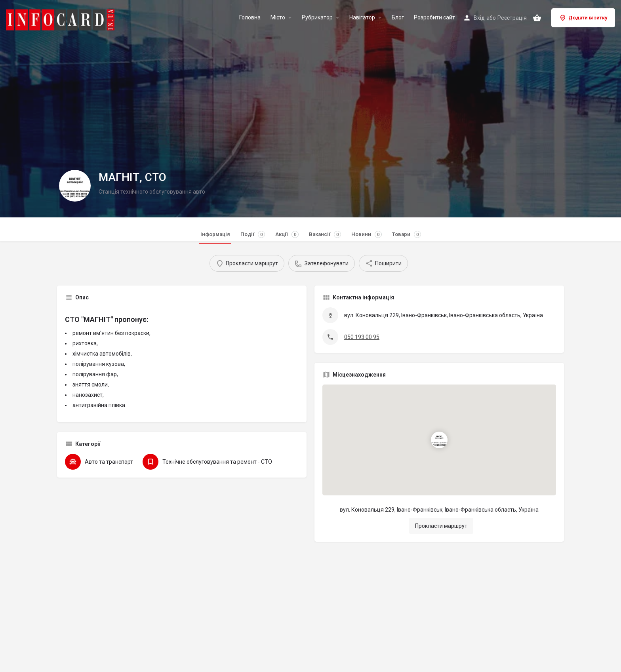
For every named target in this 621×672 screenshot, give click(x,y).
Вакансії (325, 234)
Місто (278, 18)
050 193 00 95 (362, 337)
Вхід (479, 18)
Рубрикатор (317, 18)
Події (253, 234)
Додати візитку (583, 18)
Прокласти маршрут (441, 526)
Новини (367, 234)
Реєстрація (512, 18)
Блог (398, 18)
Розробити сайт (434, 18)
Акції (287, 234)
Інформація (215, 234)
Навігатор (362, 18)
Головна (250, 18)
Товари (407, 234)
